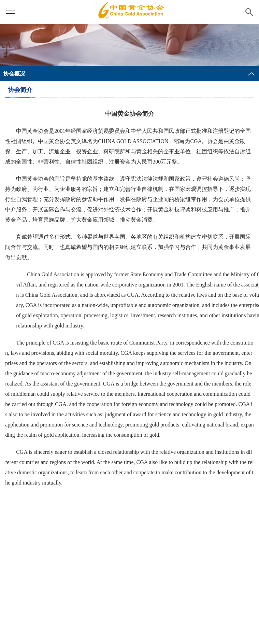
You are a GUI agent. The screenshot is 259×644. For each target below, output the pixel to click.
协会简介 (20, 90)
